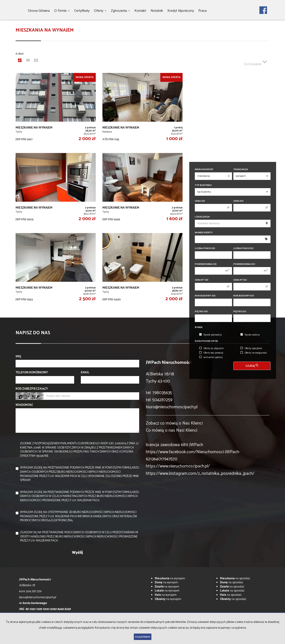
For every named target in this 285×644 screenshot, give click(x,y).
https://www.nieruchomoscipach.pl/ (178, 466)
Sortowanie (255, 62)
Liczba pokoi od (205, 249)
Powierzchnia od (206, 264)
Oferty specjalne (251, 348)
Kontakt (140, 11)
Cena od (200, 201)
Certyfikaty (82, 11)
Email (85, 373)
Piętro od (201, 312)
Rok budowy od (205, 296)
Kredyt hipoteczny (181, 11)
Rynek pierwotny (211, 335)
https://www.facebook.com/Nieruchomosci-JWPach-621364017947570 (193, 456)
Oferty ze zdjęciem (212, 348)
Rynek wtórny (250, 335)
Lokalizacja (202, 217)
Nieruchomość (204, 170)
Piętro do (240, 312)
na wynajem (170, 579)
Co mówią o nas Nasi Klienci (172, 430)
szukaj (252, 366)
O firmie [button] (62, 11)
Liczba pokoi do (243, 249)
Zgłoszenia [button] (120, 11)
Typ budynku (203, 185)
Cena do (238, 201)
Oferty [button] (100, 11)
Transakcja (241, 170)
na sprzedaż (235, 579)
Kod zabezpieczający (32, 389)
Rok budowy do (244, 296)
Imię (18, 357)
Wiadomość (24, 405)
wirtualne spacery (211, 357)
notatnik (157, 11)
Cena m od (202, 280)
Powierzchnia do (244, 264)
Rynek (199, 327)
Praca (203, 11)
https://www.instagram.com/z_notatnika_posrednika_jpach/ (200, 474)
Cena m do (240, 280)
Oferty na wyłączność (254, 353)
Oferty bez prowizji (211, 353)
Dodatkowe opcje (206, 341)
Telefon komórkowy (32, 373)
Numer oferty (204, 233)
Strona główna (39, 11)
